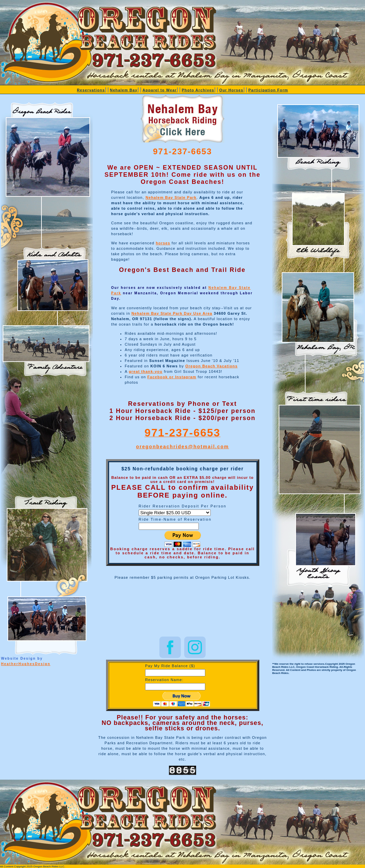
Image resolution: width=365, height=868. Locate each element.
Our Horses (231, 90)
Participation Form (268, 90)
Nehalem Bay (124, 90)
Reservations (91, 90)
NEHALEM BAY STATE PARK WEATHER (182, 609)
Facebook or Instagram (172, 377)
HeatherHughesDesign (26, 664)
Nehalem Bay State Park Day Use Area (172, 313)
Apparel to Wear (160, 90)
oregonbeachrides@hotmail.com (182, 447)
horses (163, 243)
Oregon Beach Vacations (211, 366)
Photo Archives (198, 90)
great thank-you (146, 371)
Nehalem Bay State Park (171, 197)
